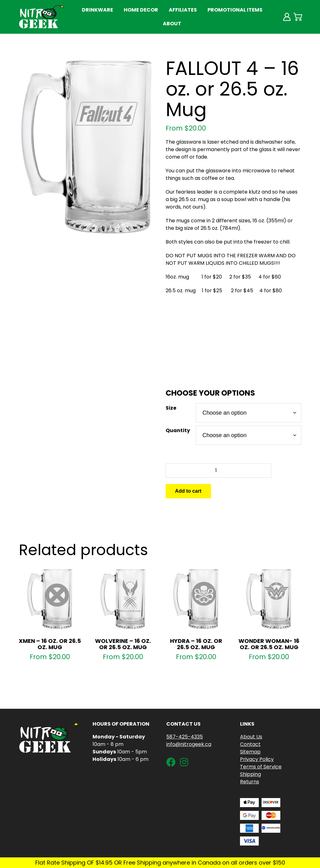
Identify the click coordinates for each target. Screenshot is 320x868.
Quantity (178, 430)
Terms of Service (261, 767)
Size (171, 408)
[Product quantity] (218, 471)
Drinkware (97, 10)
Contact (250, 744)
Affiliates (183, 10)
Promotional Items (235, 10)
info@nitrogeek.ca (189, 744)
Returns (250, 782)
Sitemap (250, 752)
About (172, 24)
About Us (251, 737)
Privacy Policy (257, 759)
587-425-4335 (185, 737)
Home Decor (141, 10)
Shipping (250, 774)
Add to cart (188, 491)
